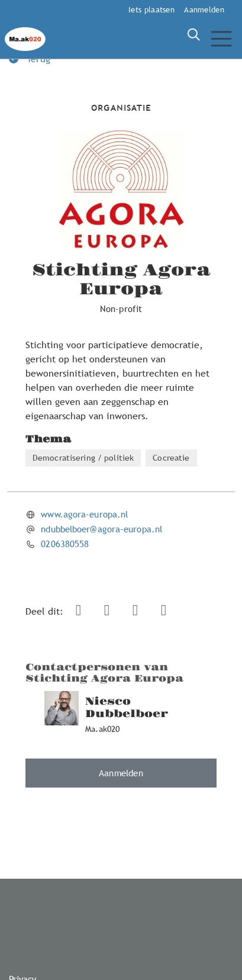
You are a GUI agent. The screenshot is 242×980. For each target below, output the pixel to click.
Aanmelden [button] (121, 773)
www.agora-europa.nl (84, 514)
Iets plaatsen (151, 9)
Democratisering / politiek (83, 458)
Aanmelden (204, 9)
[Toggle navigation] (221, 39)
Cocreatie (171, 458)
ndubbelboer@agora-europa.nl (101, 529)
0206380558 (65, 544)
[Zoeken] (193, 35)
